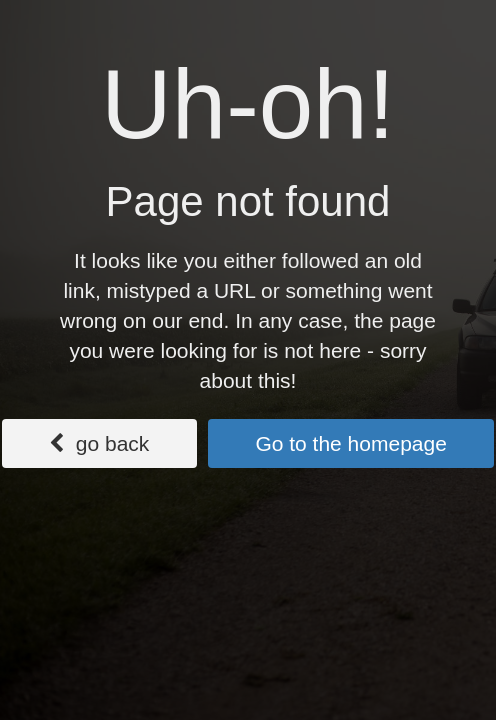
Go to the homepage (350, 443)
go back (99, 443)
